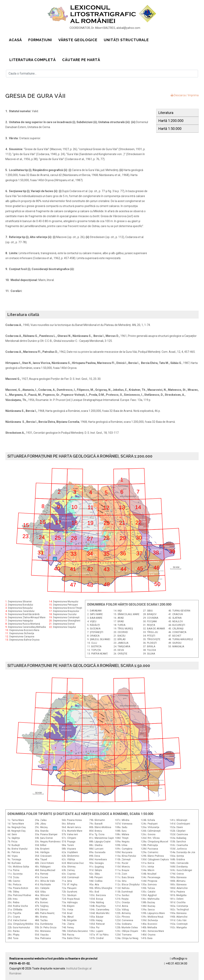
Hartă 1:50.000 (170, 129)
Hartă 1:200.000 (171, 121)
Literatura (166, 113)
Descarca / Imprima (185, 95)
